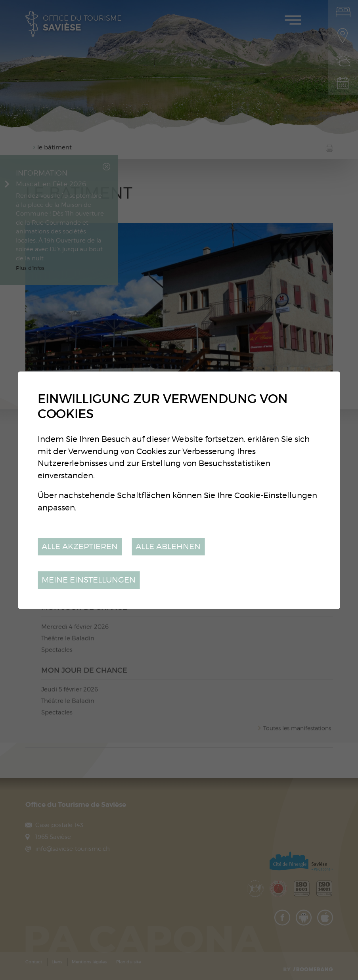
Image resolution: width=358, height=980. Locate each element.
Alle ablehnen (168, 546)
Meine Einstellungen (89, 580)
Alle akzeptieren (80, 546)
